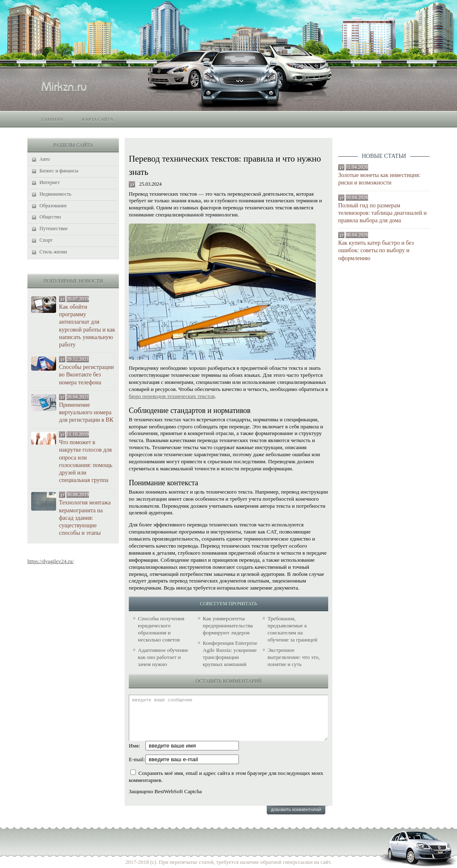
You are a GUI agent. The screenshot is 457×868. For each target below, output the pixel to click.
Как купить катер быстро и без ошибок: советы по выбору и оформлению (376, 250)
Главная (52, 119)
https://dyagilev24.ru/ (51, 561)
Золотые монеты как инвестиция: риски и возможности (379, 179)
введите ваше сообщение (228, 718)
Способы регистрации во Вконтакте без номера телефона (86, 375)
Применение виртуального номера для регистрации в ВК (86, 412)
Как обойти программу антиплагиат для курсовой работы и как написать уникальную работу (87, 326)
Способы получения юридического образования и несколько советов (161, 629)
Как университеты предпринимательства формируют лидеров (228, 626)
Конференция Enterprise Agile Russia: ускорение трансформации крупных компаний (230, 654)
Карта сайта (97, 119)
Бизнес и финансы (59, 171)
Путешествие (54, 229)
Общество (50, 217)
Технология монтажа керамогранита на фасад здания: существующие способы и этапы (85, 518)
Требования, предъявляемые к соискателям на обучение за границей (292, 629)
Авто (45, 159)
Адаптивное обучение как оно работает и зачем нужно (163, 657)
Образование (53, 206)
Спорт (46, 240)
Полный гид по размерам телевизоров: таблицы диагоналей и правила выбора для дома (382, 213)
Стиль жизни (53, 252)
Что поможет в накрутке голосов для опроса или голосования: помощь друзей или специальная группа (86, 461)
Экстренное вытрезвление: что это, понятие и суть (294, 657)
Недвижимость (55, 194)
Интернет (50, 182)
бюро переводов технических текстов (172, 396)
